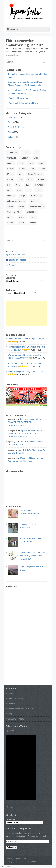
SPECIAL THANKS (16, 719)
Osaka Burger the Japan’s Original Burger (26, 339)
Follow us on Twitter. (18, 255)
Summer (22, 217)
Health (43, 169)
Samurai (35, 201)
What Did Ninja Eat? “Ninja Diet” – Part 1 (25, 371)
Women (33, 223)
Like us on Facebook (18, 260)
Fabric (42, 163)
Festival (11, 169)
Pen (28, 190)
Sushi (33, 217)
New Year (39, 185)
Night (10, 190)
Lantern (41, 180)
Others (11, 122)
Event (31, 163)
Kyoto (30, 180)
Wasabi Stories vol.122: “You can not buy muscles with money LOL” (32, 556)
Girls (32, 169)
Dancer (10, 163)
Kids (20, 180)
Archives (9, 293)
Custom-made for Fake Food (20, 709)
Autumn (26, 153)
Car (36, 153)
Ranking (11, 196)
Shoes (22, 207)
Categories (10, 278)
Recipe (23, 196)
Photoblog (12, 117)
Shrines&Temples (37, 207)
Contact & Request (16, 699)
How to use (13, 704)
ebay (21, 163)
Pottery (39, 190)
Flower (22, 169)
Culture (11, 137)
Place (10, 132)
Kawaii (10, 180)
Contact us (14, 265)
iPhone (10, 174)
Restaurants (36, 196)
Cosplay (25, 158)
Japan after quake (35, 174)
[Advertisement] (27, 314)
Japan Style (9, 859)
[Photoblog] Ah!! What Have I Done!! (24, 103)
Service (10, 207)
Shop (10, 714)
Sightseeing (32, 212)
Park (19, 190)
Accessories (12, 153)
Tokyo (21, 223)
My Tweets (10, 731)
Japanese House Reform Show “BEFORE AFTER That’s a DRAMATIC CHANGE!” (25, 422)
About (10, 693)
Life (9, 185)
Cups (36, 158)
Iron (20, 174)
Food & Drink (14, 127)
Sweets (10, 223)
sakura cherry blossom (17, 201)
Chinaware (12, 158)
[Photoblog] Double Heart (19, 98)
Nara (27, 185)
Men (18, 185)
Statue (10, 217)
